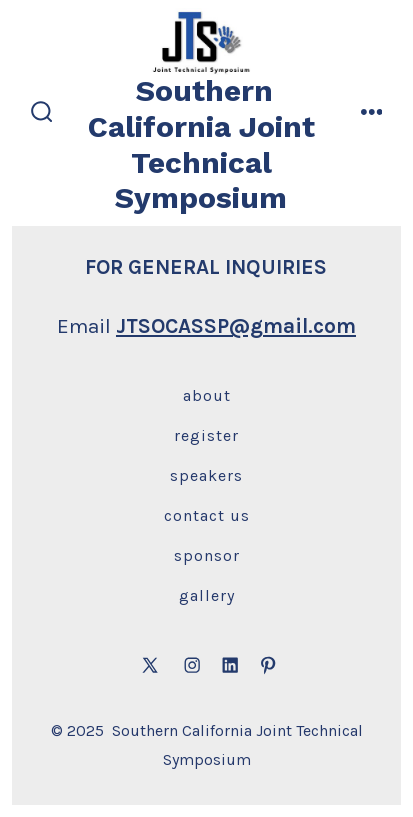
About (207, 395)
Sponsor (207, 555)
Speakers (206, 475)
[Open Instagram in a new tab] (192, 665)
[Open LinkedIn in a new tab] (230, 665)
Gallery (207, 595)
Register (206, 435)
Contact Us (207, 515)
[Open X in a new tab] (150, 665)
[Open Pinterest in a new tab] (268, 665)
